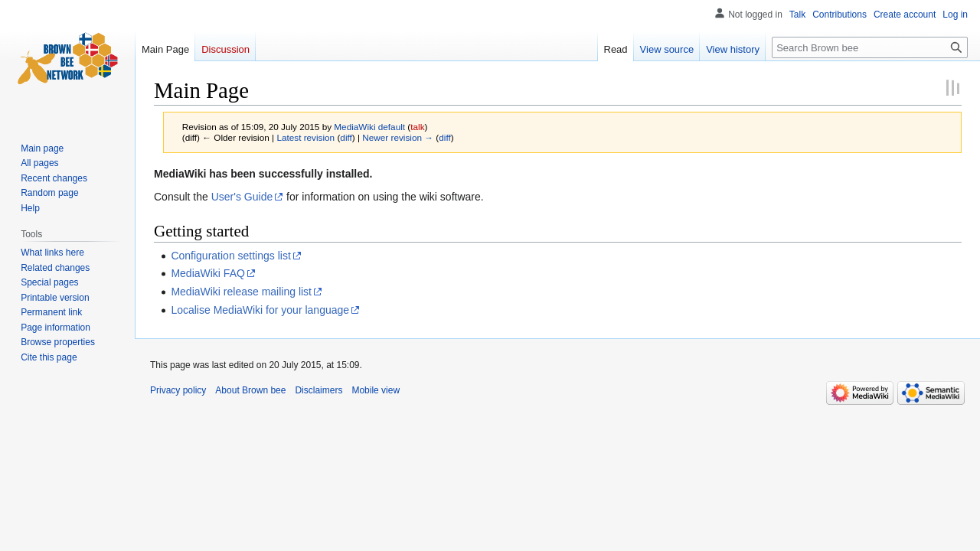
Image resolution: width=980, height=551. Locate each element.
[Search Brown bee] (870, 47)
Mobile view (376, 390)
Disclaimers (318, 390)
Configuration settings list (230, 256)
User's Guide (242, 197)
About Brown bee (250, 390)
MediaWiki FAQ (207, 273)
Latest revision (305, 137)
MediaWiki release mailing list (241, 292)
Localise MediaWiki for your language (260, 310)
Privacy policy (178, 390)
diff (346, 137)
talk (417, 127)
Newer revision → (398, 137)
